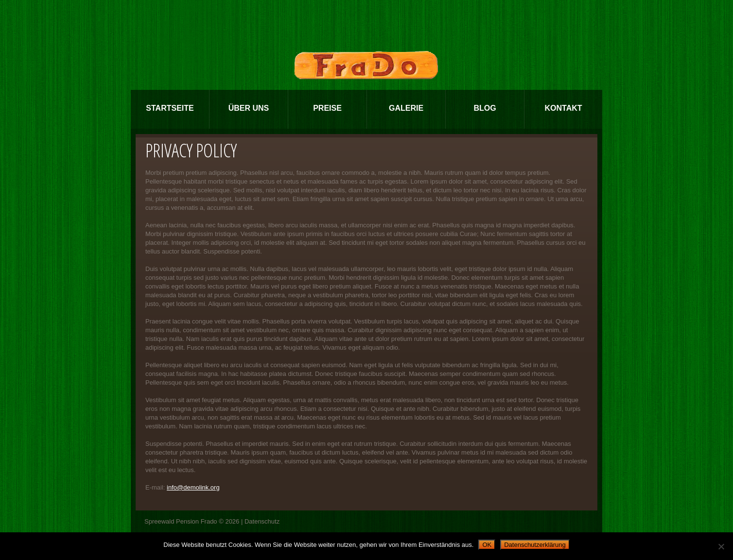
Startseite (170, 108)
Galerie (406, 108)
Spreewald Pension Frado (181, 521)
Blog (485, 108)
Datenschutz (262, 521)
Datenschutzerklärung (535, 545)
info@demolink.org (193, 487)
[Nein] (721, 546)
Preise (327, 108)
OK (487, 545)
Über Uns (249, 108)
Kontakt (563, 108)
